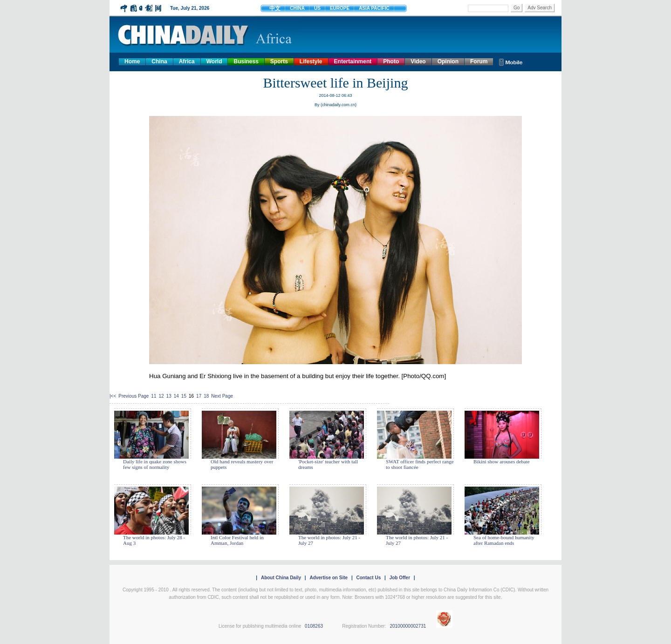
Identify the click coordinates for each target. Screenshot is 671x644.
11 (154, 396)
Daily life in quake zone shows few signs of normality (155, 464)
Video (418, 61)
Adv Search (540, 8)
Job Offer (400, 578)
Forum (479, 61)
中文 (275, 8)
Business (246, 61)
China (159, 61)
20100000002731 (408, 626)
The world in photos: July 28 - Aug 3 (154, 540)
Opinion (448, 61)
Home (132, 61)
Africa (187, 61)
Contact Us (368, 578)
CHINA (297, 8)
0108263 (314, 626)
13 (169, 396)
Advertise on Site (329, 578)
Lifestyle (311, 61)
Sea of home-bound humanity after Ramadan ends (504, 540)
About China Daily (281, 578)
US (317, 8)
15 (184, 396)
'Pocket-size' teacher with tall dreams (328, 464)
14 (176, 396)
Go (517, 8)
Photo (391, 61)
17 (199, 396)
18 (206, 396)
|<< (113, 396)
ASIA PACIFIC (374, 8)
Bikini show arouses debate (502, 461)
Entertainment (353, 61)
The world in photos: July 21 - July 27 (329, 540)
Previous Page (134, 396)
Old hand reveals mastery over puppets (242, 464)
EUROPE (340, 8)
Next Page (222, 396)
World (214, 61)
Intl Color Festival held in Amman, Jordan (237, 540)
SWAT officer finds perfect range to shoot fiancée (420, 464)
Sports (279, 61)
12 (161, 396)
